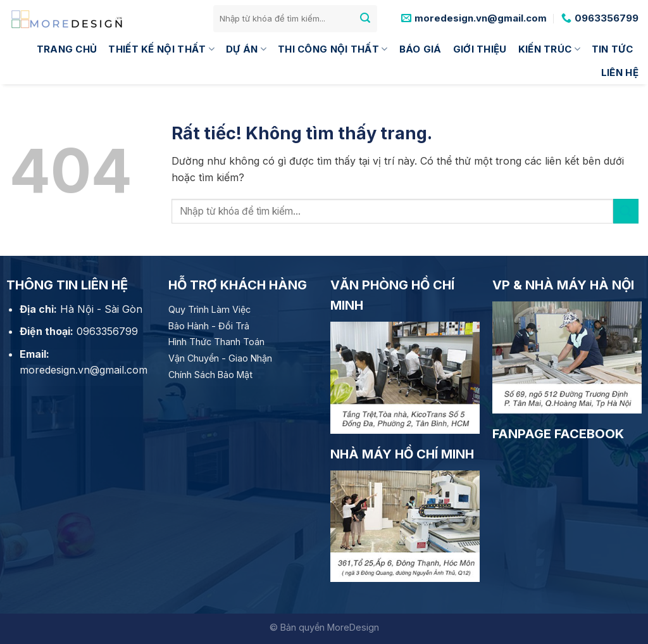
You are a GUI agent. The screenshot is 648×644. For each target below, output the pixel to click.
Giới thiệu (480, 49)
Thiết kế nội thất (161, 49)
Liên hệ (620, 73)
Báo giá (421, 49)
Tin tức (612, 49)
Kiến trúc (549, 49)
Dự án (246, 49)
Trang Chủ (67, 49)
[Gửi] (365, 18)
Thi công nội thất (333, 49)
